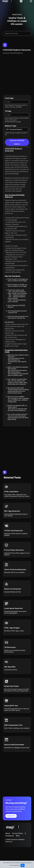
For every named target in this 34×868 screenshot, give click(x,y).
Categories (10, 836)
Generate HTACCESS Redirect (17, 142)
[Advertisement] (16, 74)
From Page (9, 98)
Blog (18, 836)
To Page (8, 111)
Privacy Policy (17, 833)
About (8, 833)
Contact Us (11, 816)
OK (23, 865)
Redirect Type (11, 126)
